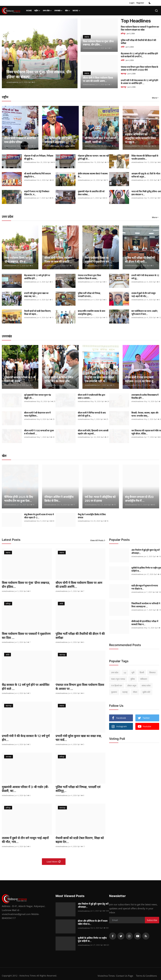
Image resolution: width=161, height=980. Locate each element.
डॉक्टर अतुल (132, 686)
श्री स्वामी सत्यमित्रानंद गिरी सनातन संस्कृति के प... (37, 175)
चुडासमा (114, 692)
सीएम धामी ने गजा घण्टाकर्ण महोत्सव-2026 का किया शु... (140, 379)
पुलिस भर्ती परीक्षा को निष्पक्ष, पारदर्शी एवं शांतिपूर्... (78, 790)
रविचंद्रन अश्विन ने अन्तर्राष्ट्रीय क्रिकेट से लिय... (59, 499)
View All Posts (98, 540)
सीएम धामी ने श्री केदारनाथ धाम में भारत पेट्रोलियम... (37, 414)
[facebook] (113, 937)
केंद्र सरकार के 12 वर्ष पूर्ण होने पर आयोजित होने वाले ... (26, 687)
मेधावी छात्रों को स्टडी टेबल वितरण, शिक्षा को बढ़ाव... (38, 313)
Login (132, 3)
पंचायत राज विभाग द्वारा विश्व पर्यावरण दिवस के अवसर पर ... (80, 687)
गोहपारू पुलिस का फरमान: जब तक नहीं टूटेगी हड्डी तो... (93, 157)
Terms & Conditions (146, 977)
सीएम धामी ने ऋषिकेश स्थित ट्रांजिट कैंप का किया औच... (59, 379)
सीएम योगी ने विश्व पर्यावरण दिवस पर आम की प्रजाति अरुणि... (79, 585)
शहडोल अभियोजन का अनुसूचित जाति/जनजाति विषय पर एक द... (140, 138)
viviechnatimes (12, 82)
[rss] (146, 937)
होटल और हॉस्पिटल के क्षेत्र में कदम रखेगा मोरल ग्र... (93, 923)
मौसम (135, 692)
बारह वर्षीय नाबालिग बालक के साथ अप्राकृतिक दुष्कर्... (91, 313)
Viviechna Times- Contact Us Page (115, 977)
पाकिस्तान (144, 679)
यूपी (133, 672)
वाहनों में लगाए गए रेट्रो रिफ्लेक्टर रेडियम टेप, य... (37, 193)
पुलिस (133, 679)
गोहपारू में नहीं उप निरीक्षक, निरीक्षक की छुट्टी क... (39, 157)
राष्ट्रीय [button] (37, 11)
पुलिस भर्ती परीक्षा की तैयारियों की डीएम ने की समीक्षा (80, 636)
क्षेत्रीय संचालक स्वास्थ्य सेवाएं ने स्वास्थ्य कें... (93, 175)
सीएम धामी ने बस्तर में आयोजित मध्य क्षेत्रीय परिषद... (20, 140)
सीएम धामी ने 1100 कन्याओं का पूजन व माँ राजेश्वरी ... (39, 432)
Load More (54, 863)
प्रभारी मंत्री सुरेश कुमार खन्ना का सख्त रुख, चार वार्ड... (79, 738)
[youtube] (138, 937)
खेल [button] (68, 11)
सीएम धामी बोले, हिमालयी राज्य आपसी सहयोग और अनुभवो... (93, 432)
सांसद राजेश (146, 686)
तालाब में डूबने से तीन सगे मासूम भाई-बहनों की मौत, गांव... (26, 841)
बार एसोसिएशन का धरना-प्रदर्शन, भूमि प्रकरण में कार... (145, 313)
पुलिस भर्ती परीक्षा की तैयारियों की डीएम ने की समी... (140, 260)
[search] (156, 11)
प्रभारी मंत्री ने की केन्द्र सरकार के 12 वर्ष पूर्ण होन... (26, 738)
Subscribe (152, 921)
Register (140, 3)
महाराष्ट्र (125, 692)
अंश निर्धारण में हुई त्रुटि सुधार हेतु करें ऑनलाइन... (93, 906)
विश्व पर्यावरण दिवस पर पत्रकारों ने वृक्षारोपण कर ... (98, 260)
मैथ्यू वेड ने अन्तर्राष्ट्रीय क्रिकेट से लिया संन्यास (92, 516)
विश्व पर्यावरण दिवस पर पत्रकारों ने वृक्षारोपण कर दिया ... (26, 636)
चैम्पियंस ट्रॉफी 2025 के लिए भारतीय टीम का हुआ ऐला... (19, 499)
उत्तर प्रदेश (115, 672)
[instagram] (129, 937)
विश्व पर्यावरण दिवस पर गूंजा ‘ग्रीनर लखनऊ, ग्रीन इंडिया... (26, 585)
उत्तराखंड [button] (58, 11)
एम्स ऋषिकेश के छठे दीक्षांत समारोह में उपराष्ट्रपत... (58, 140)
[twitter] (121, 937)
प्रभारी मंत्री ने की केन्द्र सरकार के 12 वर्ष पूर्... (145, 277)
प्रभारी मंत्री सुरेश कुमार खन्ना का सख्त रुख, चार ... (36, 295)
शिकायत (152, 672)
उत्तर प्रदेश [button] (47, 11)
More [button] (154, 98)
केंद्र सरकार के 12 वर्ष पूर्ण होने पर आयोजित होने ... (37, 277)
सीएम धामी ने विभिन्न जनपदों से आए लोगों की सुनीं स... (92, 414)
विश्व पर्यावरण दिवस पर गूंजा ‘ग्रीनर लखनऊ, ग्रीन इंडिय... (99, 43)
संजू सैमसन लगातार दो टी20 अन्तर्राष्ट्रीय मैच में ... (139, 499)
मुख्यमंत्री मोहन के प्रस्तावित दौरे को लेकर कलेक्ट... (91, 193)
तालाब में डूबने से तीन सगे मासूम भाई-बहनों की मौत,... (143, 295)
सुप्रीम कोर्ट (146, 692)
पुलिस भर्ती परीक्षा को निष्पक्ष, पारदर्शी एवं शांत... (89, 295)
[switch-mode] (150, 3)
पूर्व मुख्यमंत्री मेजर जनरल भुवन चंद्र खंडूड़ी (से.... (37, 396)
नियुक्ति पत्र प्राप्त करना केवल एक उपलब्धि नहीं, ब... (99, 379)
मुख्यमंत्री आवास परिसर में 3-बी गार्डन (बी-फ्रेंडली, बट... (26, 790)
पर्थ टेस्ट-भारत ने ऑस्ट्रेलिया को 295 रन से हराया (100, 499)
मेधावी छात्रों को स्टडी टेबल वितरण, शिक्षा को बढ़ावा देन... (80, 841)
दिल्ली (142, 672)
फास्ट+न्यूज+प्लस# (118, 679)
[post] (40, 53)
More (77, 11)
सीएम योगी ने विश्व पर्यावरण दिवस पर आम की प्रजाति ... (58, 260)
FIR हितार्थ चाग (117, 686)
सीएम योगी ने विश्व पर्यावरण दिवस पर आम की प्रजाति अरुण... (98, 79)
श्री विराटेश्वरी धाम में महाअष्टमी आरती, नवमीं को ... (100, 140)
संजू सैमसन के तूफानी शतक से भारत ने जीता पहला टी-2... (39, 516)
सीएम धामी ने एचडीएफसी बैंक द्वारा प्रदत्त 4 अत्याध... (91, 396)
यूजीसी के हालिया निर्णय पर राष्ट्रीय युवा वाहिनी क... (92, 940)
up (125, 672)
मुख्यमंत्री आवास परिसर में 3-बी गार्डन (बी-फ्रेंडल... (20, 379)
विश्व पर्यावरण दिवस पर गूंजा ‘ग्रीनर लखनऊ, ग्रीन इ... (18, 260)
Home (29, 11)
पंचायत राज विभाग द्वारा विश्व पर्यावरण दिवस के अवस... (89, 277)
